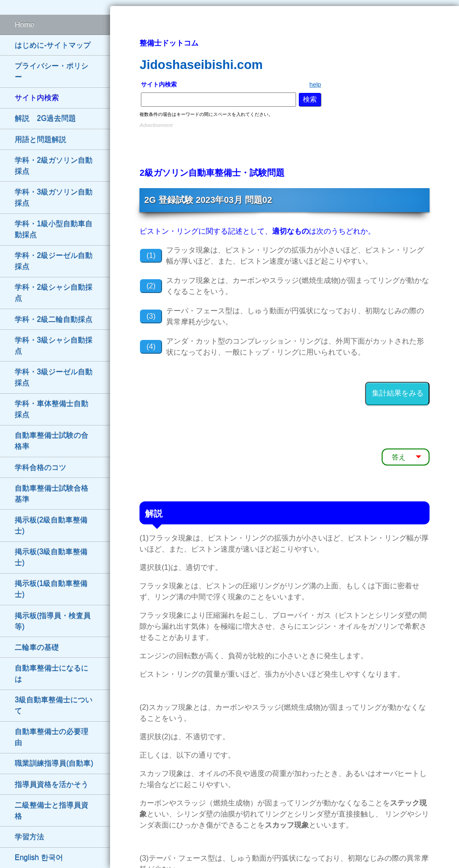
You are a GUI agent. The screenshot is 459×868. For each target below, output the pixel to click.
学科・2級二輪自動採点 (54, 319)
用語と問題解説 (41, 140)
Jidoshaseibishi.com (201, 65)
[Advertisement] (285, 144)
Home (25, 25)
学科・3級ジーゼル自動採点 (54, 377)
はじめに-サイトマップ (53, 45)
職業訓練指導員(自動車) (54, 763)
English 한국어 (39, 858)
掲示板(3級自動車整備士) (51, 557)
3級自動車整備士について (54, 705)
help (315, 84)
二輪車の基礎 (37, 647)
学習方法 (29, 837)
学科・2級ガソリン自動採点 (54, 166)
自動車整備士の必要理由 (52, 737)
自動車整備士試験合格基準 (52, 494)
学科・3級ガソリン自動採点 (54, 198)
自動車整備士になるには (52, 674)
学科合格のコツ (41, 468)
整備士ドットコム (169, 43)
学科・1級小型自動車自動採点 (54, 229)
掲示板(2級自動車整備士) (51, 526)
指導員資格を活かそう (52, 785)
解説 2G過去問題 (45, 118)
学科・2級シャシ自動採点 (54, 293)
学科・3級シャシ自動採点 (54, 346)
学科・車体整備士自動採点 (52, 409)
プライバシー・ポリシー (52, 72)
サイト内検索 (37, 98)
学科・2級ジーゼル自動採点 (54, 261)
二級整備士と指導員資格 (52, 811)
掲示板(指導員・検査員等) (53, 621)
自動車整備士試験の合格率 (52, 441)
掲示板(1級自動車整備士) (51, 589)
